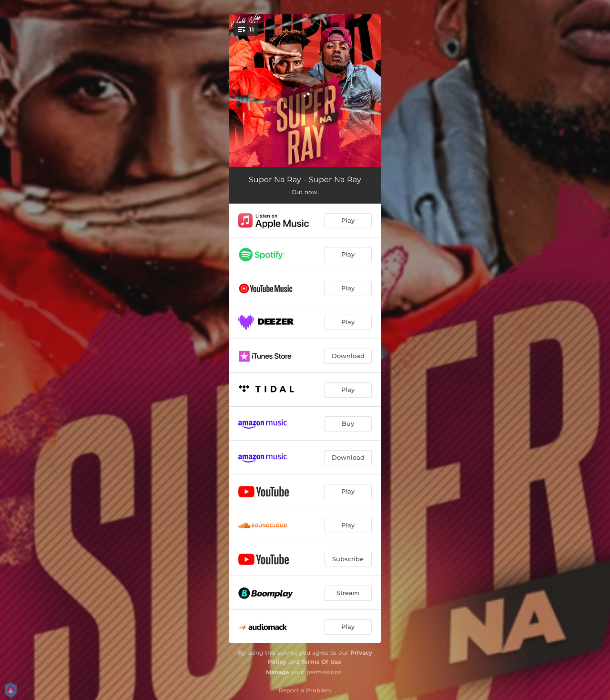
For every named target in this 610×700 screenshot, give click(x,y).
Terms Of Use (321, 662)
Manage (278, 672)
